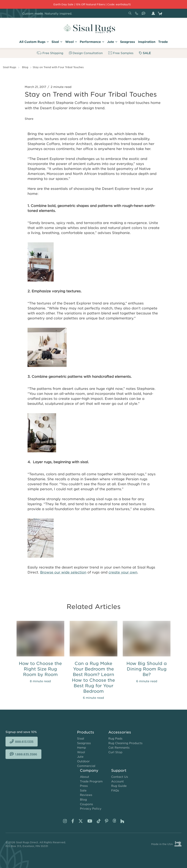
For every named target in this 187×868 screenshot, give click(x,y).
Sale (83, 790)
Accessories (120, 732)
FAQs (115, 790)
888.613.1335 (137, 15)
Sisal (81, 738)
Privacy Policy (91, 808)
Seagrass (84, 743)
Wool (81, 752)
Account (117, 781)
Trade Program (91, 781)
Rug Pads (115, 738)
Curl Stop (115, 752)
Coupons (86, 804)
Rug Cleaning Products (125, 743)
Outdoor (83, 761)
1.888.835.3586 (144, 15)
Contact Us (120, 777)
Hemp (82, 747)
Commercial (86, 766)
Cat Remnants (119, 747)
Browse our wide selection (63, 572)
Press (84, 786)
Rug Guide (119, 786)
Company (89, 770)
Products (86, 732)
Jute (80, 756)
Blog (25, 67)
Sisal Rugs (10, 67)
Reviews (86, 795)
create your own (123, 572)
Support (119, 770)
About (85, 777)
